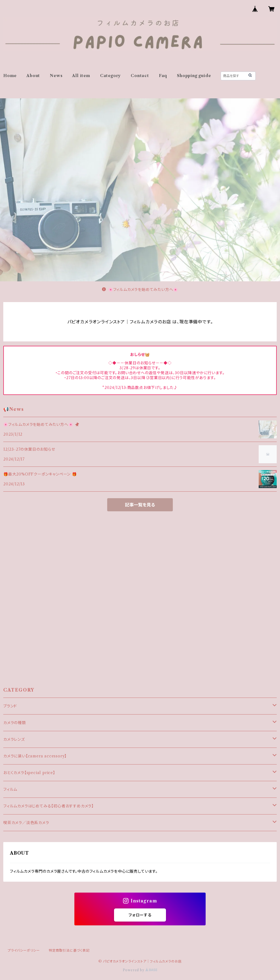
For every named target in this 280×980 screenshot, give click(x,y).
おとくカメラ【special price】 (29, 773)
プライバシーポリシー (24, 950)
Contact (140, 76)
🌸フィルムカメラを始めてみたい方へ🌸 (140, 290)
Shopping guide (194, 76)
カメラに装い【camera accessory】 (35, 756)
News (56, 76)
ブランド (10, 706)
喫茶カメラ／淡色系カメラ (26, 823)
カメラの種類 (15, 723)
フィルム (10, 789)
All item (81, 76)
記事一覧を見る (140, 505)
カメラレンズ (14, 739)
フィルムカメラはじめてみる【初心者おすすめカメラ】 (49, 806)
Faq (163, 76)
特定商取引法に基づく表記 (69, 950)
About (33, 76)
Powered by (140, 970)
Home (10, 76)
